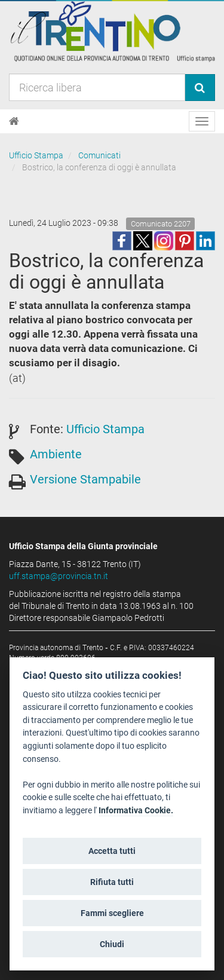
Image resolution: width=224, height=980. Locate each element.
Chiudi (112, 944)
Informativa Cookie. (136, 811)
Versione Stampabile (85, 479)
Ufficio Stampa (36, 155)
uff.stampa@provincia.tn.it (59, 576)
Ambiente (56, 454)
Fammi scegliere (112, 913)
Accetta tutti (112, 851)
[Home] (14, 121)
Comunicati (99, 155)
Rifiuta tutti (112, 882)
